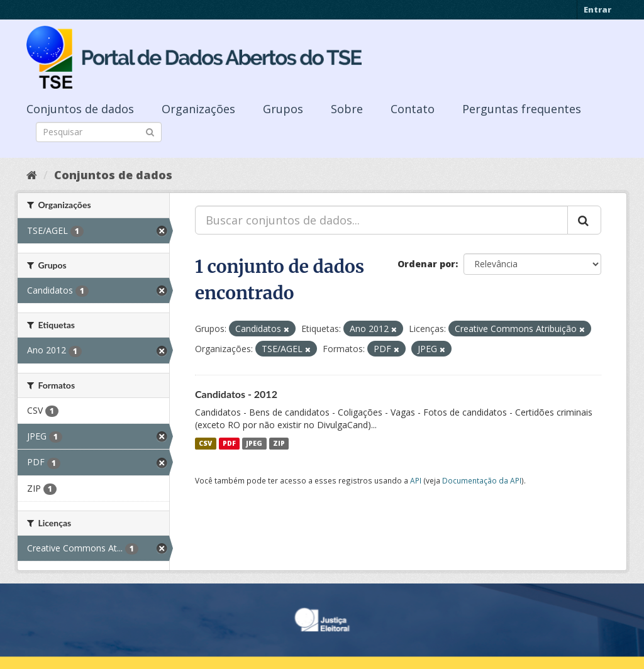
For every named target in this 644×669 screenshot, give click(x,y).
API (416, 480)
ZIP (279, 443)
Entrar (597, 9)
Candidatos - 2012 (236, 394)
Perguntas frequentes (522, 109)
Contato (413, 109)
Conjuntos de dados (80, 109)
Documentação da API (482, 480)
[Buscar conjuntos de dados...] (381, 220)
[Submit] (150, 131)
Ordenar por (426, 264)
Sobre (347, 109)
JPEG (254, 443)
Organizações (198, 109)
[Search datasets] (99, 132)
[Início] (32, 175)
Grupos (283, 109)
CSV (205, 443)
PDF (229, 443)
